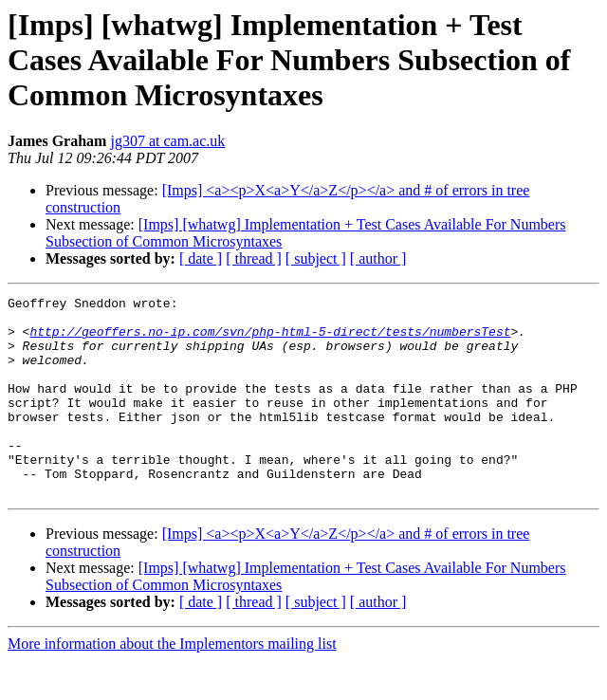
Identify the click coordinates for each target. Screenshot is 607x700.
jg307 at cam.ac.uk (167, 141)
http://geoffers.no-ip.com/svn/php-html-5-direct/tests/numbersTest (270, 340)
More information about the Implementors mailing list (172, 683)
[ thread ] (254, 258)
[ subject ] (316, 258)
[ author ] (378, 258)
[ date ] (201, 258)
